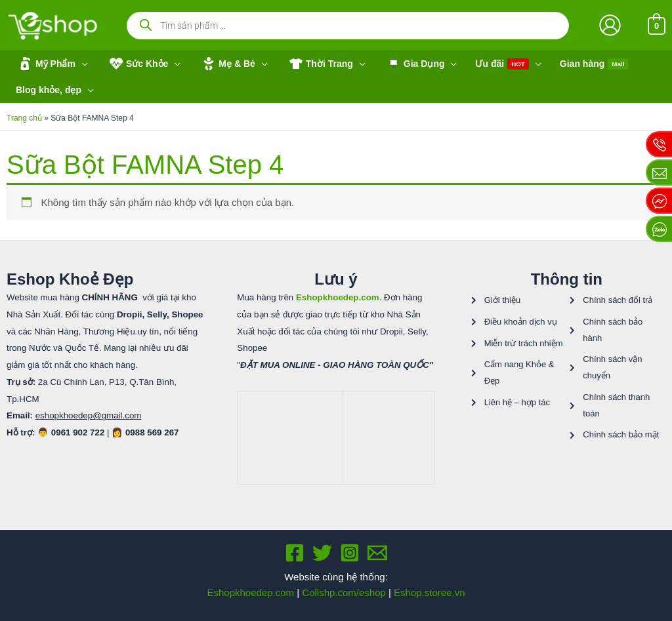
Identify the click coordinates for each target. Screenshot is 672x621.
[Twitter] (322, 553)
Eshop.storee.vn (429, 592)
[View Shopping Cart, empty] (657, 25)
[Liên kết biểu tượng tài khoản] (610, 25)
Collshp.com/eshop (344, 592)
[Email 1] (377, 553)
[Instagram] (350, 553)
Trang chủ (24, 118)
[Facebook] (295, 553)
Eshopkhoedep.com (250, 592)
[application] (82, 64)
